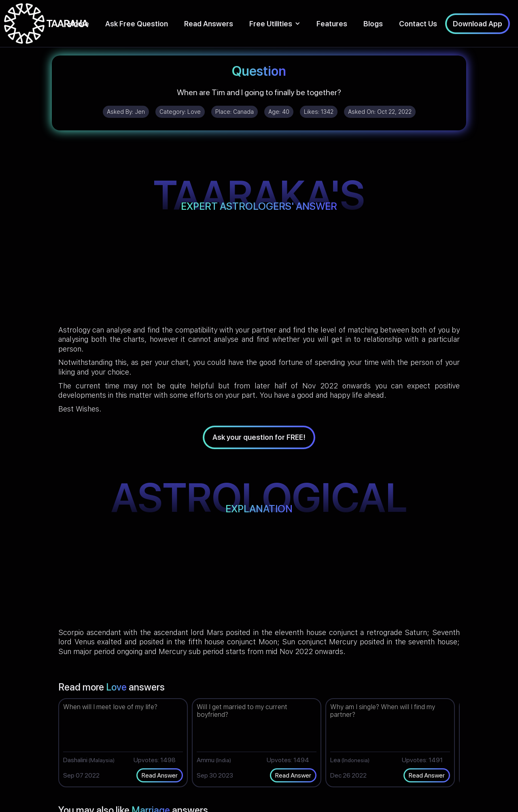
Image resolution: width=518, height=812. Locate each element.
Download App (478, 24)
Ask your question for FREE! (259, 437)
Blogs (373, 24)
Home (79, 24)
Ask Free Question (137, 24)
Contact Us (418, 24)
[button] (275, 24)
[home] (46, 23)
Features (332, 24)
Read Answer (160, 775)
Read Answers (209, 24)
